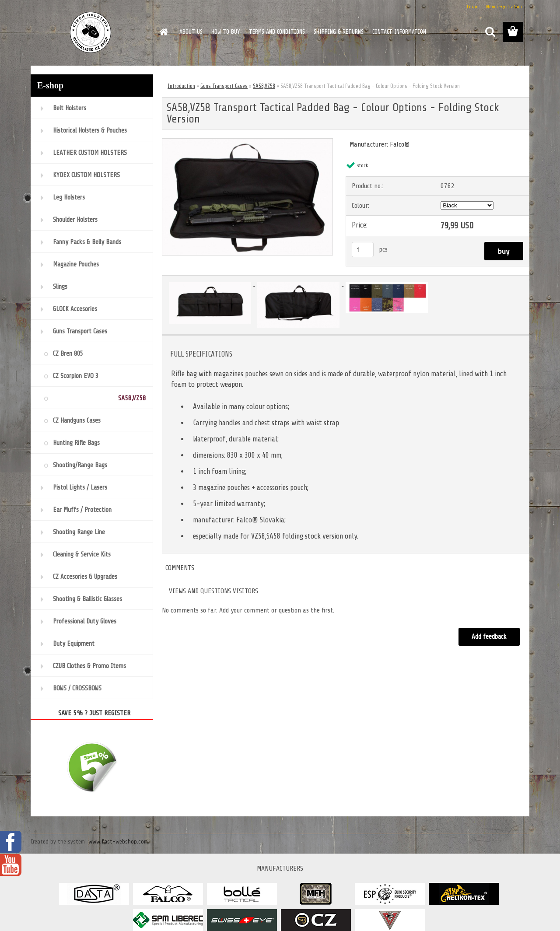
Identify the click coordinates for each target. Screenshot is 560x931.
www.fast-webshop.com (118, 842)
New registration (504, 7)
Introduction (181, 86)
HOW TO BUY (226, 32)
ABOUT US (191, 32)
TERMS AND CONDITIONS (277, 32)
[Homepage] (163, 32)
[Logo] (91, 32)
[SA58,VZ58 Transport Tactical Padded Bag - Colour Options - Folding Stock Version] (247, 142)
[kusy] (363, 250)
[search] (490, 32)
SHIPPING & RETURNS (339, 32)
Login (473, 7)
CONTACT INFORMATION (399, 32)
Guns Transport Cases (224, 86)
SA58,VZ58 (264, 86)
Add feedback (489, 637)
